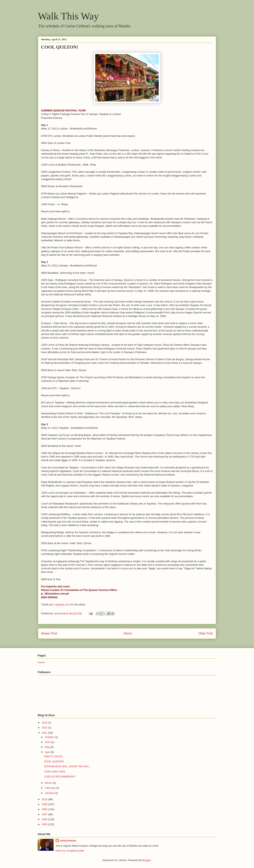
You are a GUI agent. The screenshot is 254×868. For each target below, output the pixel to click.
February (50, 788)
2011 (45, 733)
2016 (45, 723)
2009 (45, 804)
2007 (45, 814)
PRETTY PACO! (53, 757)
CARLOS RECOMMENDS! (60, 777)
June (48, 742)
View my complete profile (70, 851)
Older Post (206, 633)
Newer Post (49, 633)
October (50, 737)
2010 (45, 799)
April (48, 752)
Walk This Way (68, 16)
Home (128, 633)
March (49, 783)
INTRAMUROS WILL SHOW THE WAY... (67, 766)
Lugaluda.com (62, 604)
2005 (45, 824)
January (50, 793)
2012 (45, 728)
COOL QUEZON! (54, 761)
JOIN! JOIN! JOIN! (55, 772)
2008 (45, 809)
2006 (45, 819)
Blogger (146, 860)
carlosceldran (68, 841)
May (48, 747)
